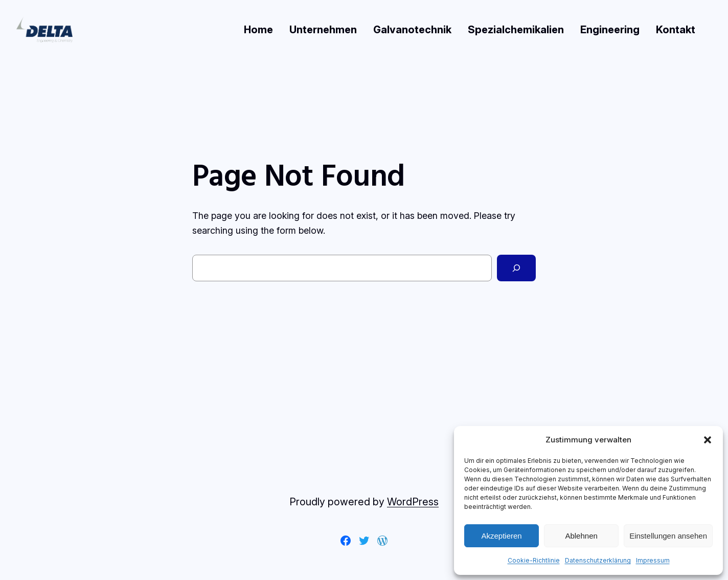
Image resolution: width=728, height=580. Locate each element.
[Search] (516, 268)
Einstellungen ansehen (668, 536)
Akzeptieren (501, 536)
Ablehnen (581, 536)
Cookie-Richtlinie (534, 560)
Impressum (653, 560)
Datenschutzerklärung (598, 560)
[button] (708, 440)
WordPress (413, 502)
